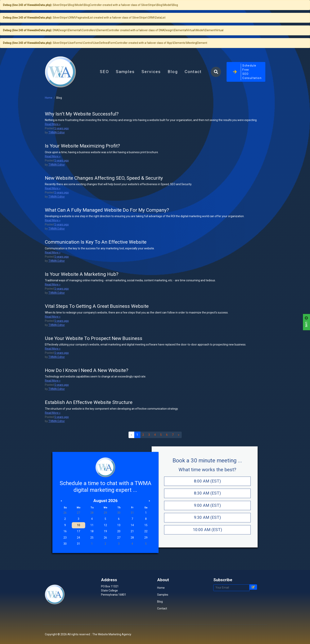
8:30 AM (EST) (207, 514)
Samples (125, 82)
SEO (104, 82)
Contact (193, 82)
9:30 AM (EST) (207, 538)
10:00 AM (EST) (207, 550)
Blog (174, 83)
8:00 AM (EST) (207, 502)
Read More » (53, 145)
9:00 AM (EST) (207, 526)
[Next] (179, 456)
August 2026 (105, 521)
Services (151, 82)
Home (49, 118)
